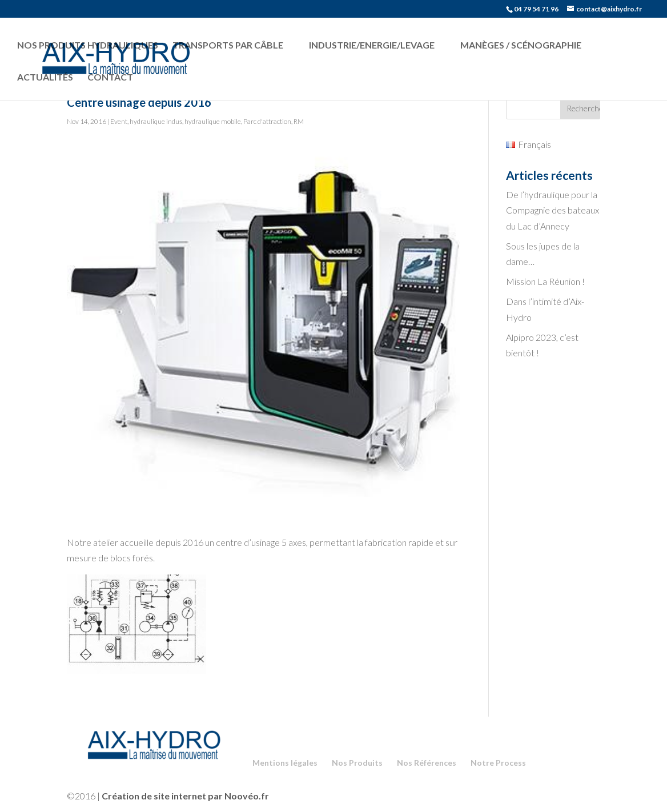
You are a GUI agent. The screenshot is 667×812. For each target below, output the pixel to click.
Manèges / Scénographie (521, 45)
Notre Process (498, 763)
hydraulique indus (156, 121)
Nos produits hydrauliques (88, 45)
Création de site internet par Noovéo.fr (185, 796)
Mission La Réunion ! (545, 281)
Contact (110, 77)
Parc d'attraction (267, 121)
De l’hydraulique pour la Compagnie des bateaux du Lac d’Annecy (553, 210)
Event (119, 121)
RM (299, 121)
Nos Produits (357, 763)
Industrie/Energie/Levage (372, 45)
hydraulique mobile (213, 121)
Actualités (45, 77)
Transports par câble (228, 45)
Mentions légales (285, 763)
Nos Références (427, 763)
